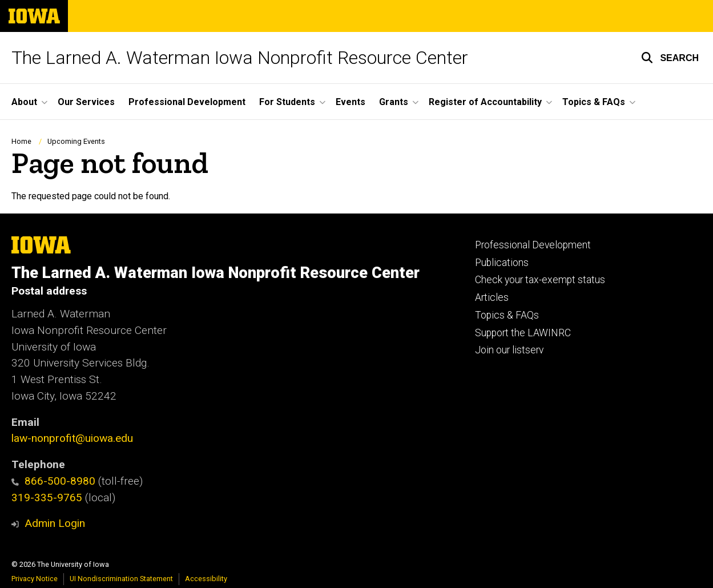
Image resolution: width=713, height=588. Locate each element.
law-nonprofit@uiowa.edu (72, 438)
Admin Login (55, 523)
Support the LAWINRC (523, 333)
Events (351, 102)
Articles (492, 297)
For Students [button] (287, 102)
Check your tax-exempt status (540, 280)
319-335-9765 (47, 498)
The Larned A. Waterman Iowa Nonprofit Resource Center (240, 58)
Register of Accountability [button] (485, 102)
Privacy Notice (35, 579)
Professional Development (187, 102)
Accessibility (206, 579)
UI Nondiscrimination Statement (121, 579)
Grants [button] (394, 102)
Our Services (86, 102)
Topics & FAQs (507, 315)
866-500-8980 (53, 481)
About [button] (24, 102)
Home (21, 141)
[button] (670, 58)
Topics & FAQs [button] (594, 102)
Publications (502, 263)
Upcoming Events (76, 141)
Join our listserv (509, 350)
